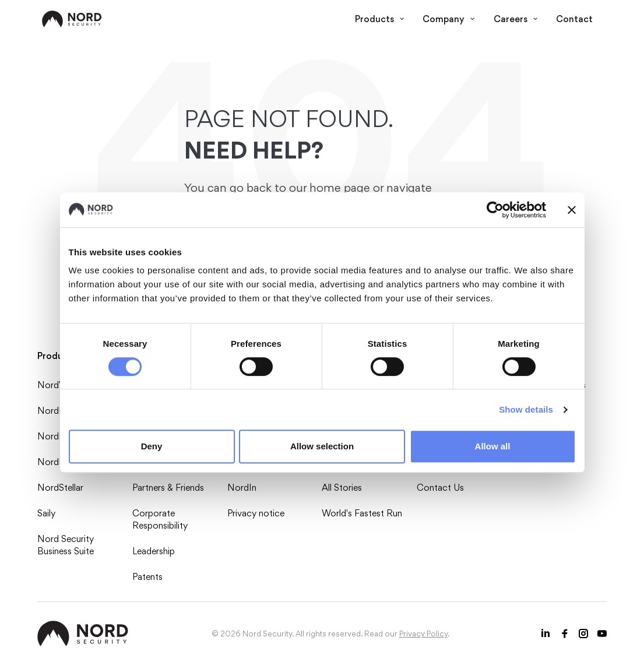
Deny (152, 446)
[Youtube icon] (602, 634)
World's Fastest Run (362, 513)
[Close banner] (572, 210)
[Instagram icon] (583, 634)
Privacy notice (256, 513)
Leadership (154, 551)
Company (449, 19)
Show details (526, 409)
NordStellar (60, 488)
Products (380, 19)
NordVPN (58, 385)
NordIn (242, 488)
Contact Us (440, 488)
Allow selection (322, 446)
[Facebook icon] (565, 634)
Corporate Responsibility (160, 519)
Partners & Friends (168, 488)
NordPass (57, 411)
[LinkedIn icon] (546, 634)
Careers (516, 19)
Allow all (493, 446)
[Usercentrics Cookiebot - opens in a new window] (495, 210)
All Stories (342, 488)
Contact (574, 19)
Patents (147, 577)
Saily (46, 513)
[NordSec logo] (72, 19)
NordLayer (59, 462)
